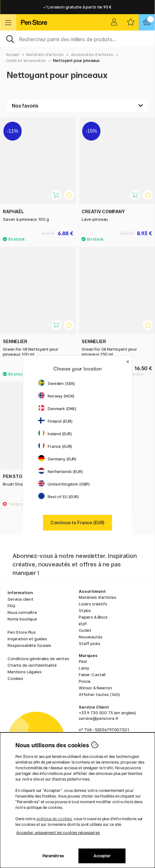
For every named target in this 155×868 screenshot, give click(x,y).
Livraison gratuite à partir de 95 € (78, 7)
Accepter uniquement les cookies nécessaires (58, 833)
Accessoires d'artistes (92, 55)
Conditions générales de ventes (38, 659)
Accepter (102, 856)
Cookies (15, 678)
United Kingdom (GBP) (64, 484)
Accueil (13, 55)
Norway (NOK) (56, 396)
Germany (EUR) (57, 459)
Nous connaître (22, 612)
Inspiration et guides (27, 639)
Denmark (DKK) (57, 409)
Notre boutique (22, 619)
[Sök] (77, 39)
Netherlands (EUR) (61, 471)
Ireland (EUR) (55, 434)
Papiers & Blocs (93, 617)
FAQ (11, 606)
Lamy (84, 668)
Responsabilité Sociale (29, 645)
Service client (21, 599)
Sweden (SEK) (56, 383)
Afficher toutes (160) (99, 694)
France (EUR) (55, 446)
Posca (85, 681)
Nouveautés (91, 637)
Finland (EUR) (55, 421)
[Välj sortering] (77, 106)
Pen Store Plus (22, 632)
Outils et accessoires (26, 61)
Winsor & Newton (95, 688)
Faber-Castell (92, 675)
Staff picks (89, 643)
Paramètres (53, 856)
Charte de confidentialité (32, 665)
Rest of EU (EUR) (59, 497)
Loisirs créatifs (93, 604)
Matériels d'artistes (45, 55)
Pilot (83, 661)
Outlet (85, 630)
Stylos (85, 610)
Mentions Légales (25, 672)
